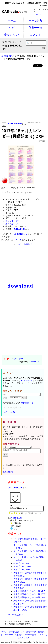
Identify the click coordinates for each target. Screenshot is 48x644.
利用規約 (18, 635)
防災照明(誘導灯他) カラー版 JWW (29, 595)
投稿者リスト (12, 35)
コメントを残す (10, 412)
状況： (17, 447)
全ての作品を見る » (16, 615)
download (20, 286)
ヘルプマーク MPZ (22, 564)
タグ (12, 28)
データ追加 (36, 21)
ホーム (12, 21)
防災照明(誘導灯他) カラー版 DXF (29, 598)
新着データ (36, 28)
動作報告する (27, 403)
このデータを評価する (24, 244)
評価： (12, 398)
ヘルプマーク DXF (22, 570)
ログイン (37, 14)
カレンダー (18, 359)
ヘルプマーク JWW (22, 567)
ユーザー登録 (30, 635)
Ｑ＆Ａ (41, 635)
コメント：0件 (12, 221)
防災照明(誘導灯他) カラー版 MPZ (29, 592)
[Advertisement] (24, 95)
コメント (36, 35)
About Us (9, 635)
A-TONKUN (34, 362)
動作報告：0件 (12, 224)
